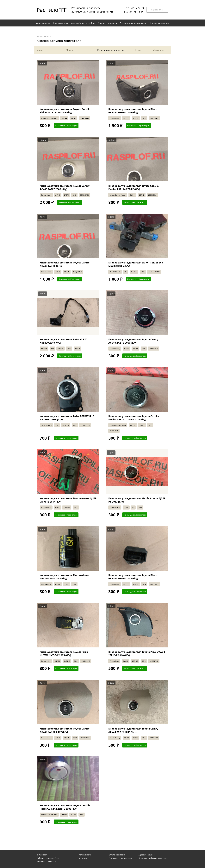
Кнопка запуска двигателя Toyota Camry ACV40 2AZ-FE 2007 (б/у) (65, 730)
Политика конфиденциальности (153, 858)
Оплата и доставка (117, 855)
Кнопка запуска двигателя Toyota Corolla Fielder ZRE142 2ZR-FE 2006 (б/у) (65, 807)
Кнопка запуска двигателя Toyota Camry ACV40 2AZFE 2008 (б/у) (65, 187)
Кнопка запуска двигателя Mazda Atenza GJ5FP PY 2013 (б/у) (137, 500)
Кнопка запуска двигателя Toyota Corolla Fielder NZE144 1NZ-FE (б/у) (65, 111)
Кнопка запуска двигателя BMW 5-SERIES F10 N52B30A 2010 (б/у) (67, 418)
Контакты (83, 858)
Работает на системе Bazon (48, 858)
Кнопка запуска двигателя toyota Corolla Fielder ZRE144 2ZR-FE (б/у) (134, 187)
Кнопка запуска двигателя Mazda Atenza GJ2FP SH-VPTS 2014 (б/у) (68, 500)
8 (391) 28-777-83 (134, 8)
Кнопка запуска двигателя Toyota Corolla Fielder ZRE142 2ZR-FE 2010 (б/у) (134, 418)
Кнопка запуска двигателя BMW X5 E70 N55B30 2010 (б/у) (63, 341)
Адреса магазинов (146, 855)
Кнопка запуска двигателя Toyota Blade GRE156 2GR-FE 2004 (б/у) (133, 577)
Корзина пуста (157, 10)
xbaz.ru (53, 861)
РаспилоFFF (49, 10)
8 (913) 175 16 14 (134, 12)
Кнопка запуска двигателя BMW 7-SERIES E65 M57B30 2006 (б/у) (136, 264)
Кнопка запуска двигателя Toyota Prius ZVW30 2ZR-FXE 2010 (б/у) (137, 654)
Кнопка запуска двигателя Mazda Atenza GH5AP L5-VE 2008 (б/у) (65, 577)
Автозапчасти (43, 36)
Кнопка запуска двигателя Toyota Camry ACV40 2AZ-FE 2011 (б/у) (133, 730)
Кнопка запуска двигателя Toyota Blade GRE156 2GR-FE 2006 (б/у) (133, 111)
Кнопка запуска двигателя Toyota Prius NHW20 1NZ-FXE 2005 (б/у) (64, 654)
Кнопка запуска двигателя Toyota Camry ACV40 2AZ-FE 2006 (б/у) (133, 341)
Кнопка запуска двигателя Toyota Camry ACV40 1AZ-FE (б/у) (65, 264)
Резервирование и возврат (120, 858)
